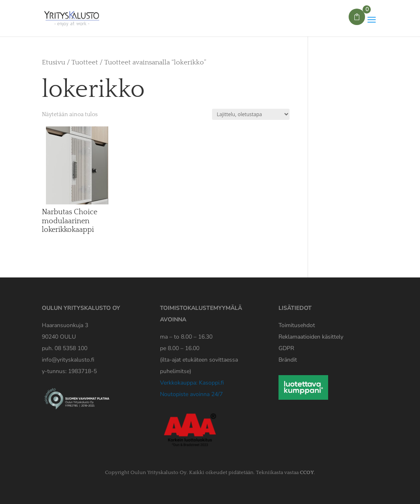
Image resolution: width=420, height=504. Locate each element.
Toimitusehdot (297, 325)
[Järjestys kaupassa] (251, 114)
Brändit (288, 360)
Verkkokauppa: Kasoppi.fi (192, 383)
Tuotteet (85, 62)
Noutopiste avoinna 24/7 (191, 394)
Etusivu (54, 62)
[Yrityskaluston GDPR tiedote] (286, 348)
